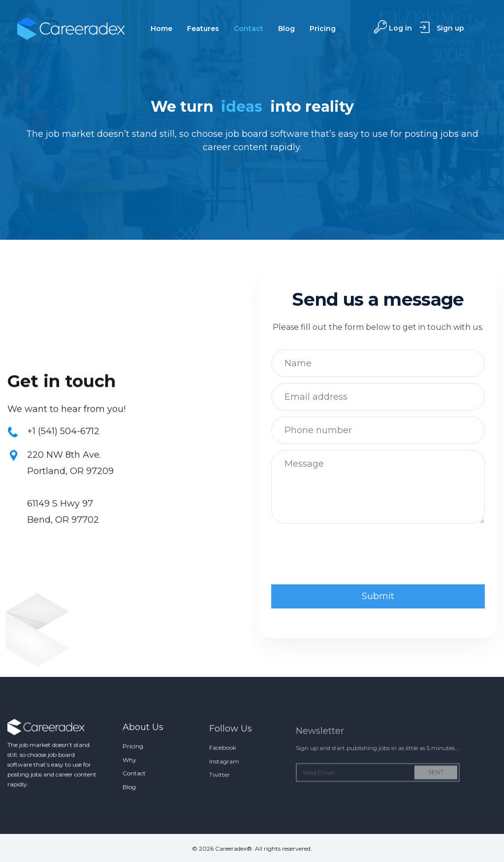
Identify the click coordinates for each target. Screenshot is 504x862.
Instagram (224, 773)
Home (161, 29)
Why (129, 769)
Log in (400, 28)
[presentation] (346, 555)
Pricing (323, 29)
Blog (286, 29)
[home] (71, 29)
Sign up (450, 28)
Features (203, 29)
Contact (249, 29)
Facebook (223, 759)
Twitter (220, 786)
